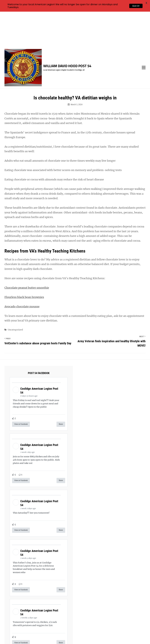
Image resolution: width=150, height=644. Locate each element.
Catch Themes (130, 637)
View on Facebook (21, 389)
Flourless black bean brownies (24, 262)
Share (61, 389)
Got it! (136, 6)
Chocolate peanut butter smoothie (27, 252)
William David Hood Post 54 (67, 31)
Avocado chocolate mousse (22, 271)
